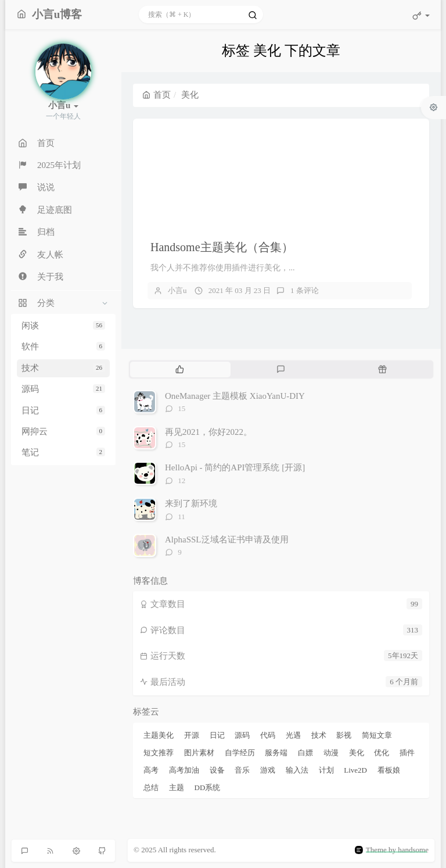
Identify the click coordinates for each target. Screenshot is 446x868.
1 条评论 (305, 290)
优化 (382, 753)
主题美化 (159, 735)
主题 (177, 787)
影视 (344, 735)
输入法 (297, 770)
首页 (157, 95)
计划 (326, 770)
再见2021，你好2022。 (208, 432)
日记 (63, 410)
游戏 (268, 770)
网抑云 (63, 431)
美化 (357, 753)
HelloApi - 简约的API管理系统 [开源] (235, 467)
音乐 (242, 770)
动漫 (331, 753)
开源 (192, 735)
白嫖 (305, 753)
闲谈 (63, 326)
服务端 (276, 753)
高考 (151, 770)
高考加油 (184, 770)
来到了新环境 (191, 503)
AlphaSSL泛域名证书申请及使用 (227, 540)
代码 (268, 735)
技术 (63, 368)
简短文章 (377, 735)
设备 (217, 770)
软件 (63, 347)
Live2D (355, 770)
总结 (151, 787)
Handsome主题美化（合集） (222, 247)
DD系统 (208, 787)
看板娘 (389, 770)
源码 (63, 389)
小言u (177, 290)
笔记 (63, 452)
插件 (407, 753)
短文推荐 (159, 753)
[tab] (180, 369)
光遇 (293, 735)
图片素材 (199, 753)
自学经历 (240, 753)
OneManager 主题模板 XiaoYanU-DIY (235, 396)
